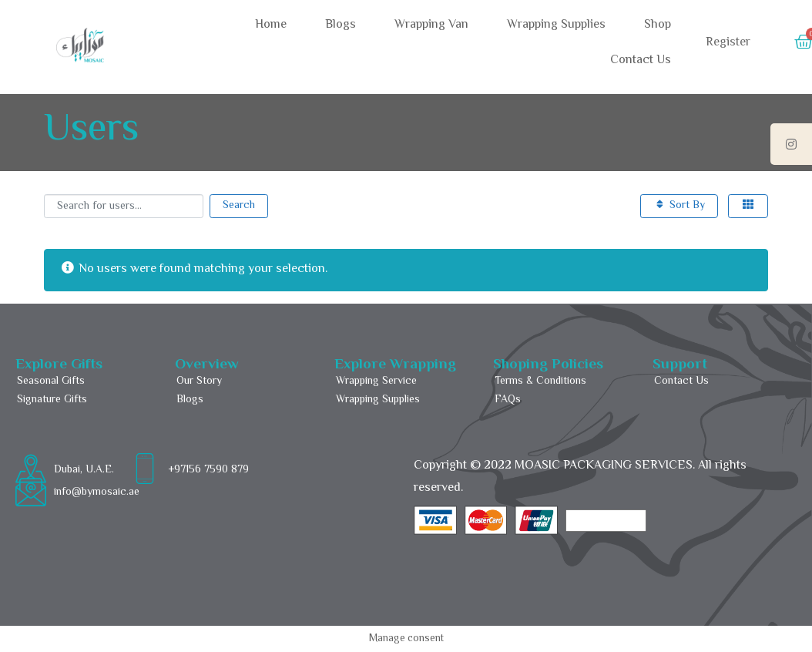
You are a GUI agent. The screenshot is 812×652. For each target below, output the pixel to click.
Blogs (341, 25)
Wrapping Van (431, 25)
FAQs (508, 400)
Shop (658, 25)
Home (271, 25)
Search (239, 206)
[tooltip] (791, 144)
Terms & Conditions (540, 381)
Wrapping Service (376, 381)
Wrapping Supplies (556, 25)
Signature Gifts (52, 400)
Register (728, 43)
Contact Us (641, 60)
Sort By (679, 206)
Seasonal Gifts (51, 381)
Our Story (199, 381)
